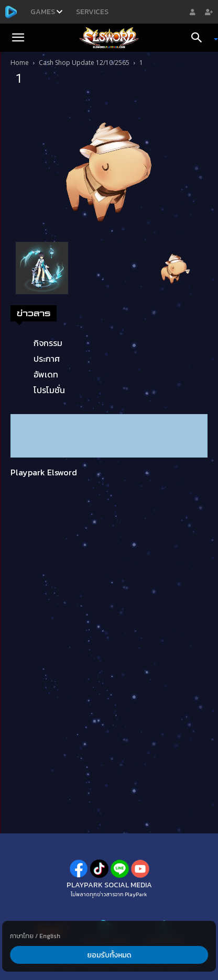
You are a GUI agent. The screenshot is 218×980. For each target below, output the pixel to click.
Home (20, 63)
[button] (18, 38)
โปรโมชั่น (49, 390)
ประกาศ (47, 359)
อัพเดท (46, 374)
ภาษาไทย (22, 936)
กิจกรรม (48, 343)
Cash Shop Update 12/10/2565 (84, 63)
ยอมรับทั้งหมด (109, 955)
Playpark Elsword (44, 472)
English (50, 936)
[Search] (200, 38)
